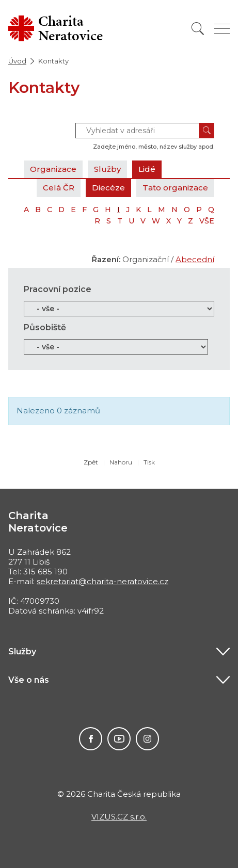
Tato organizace (175, 188)
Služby (107, 169)
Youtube (119, 739)
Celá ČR (59, 188)
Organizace (53, 169)
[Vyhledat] (198, 29)
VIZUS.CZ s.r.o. (119, 817)
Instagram (147, 739)
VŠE (207, 221)
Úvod (17, 61)
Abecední (195, 259)
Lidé (147, 169)
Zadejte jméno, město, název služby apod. (154, 147)
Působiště (45, 327)
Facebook (91, 739)
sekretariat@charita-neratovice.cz (102, 581)
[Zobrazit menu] (222, 29)
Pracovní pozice (58, 289)
